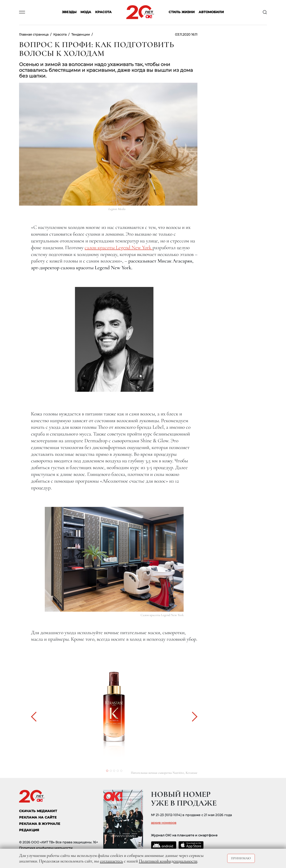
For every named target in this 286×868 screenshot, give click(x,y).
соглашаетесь (111, 861)
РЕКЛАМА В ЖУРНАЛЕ (40, 824)
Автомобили (211, 12)
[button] (36, 717)
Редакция (29, 830)
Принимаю (241, 858)
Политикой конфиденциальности (168, 861)
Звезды (69, 12)
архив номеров (164, 823)
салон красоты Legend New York (119, 247)
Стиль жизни (182, 12)
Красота (103, 12)
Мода (86, 12)
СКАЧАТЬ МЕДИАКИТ (38, 811)
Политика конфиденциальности (46, 848)
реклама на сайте (38, 817)
